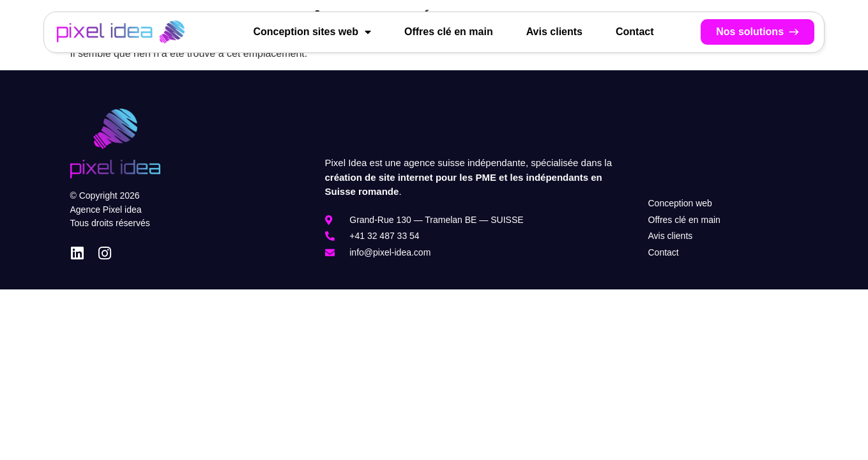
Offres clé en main (449, 32)
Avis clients (554, 32)
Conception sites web (312, 32)
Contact (635, 32)
